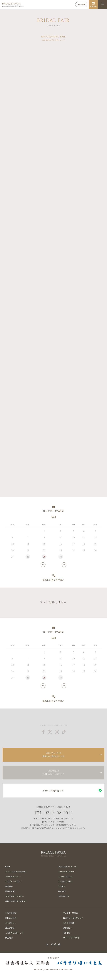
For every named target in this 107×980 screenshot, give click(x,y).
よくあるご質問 (65, 881)
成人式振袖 (10, 928)
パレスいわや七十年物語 (15, 871)
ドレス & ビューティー (15, 896)
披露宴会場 (10, 891)
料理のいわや (11, 918)
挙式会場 (9, 886)
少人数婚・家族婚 (70, 913)
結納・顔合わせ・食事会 (15, 901)
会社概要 (67, 933)
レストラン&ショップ (14, 933)
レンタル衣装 (69, 923)
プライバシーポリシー (72, 938)
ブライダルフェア (13, 876)
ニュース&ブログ (65, 876)
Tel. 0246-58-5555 (54, 813)
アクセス (62, 886)
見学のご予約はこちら (54, 755)
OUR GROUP (54, 958)
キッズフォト (11, 923)
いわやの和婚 (11, 913)
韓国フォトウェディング (73, 918)
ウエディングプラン (13, 881)
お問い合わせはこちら (54, 772)
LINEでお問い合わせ (54, 791)
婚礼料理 (62, 891)
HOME (8, 866)
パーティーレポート (66, 871)
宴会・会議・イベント (67, 866)
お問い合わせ (64, 896)
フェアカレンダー (49, 825)
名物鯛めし (68, 928)
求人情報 (9, 938)
